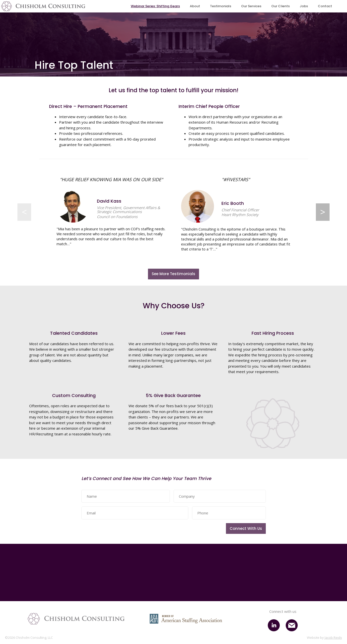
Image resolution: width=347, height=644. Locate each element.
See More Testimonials (173, 274)
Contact (325, 6)
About (195, 6)
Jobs (304, 6)
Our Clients (280, 6)
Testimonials (221, 6)
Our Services (251, 6)
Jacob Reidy (333, 638)
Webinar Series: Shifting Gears (155, 6)
